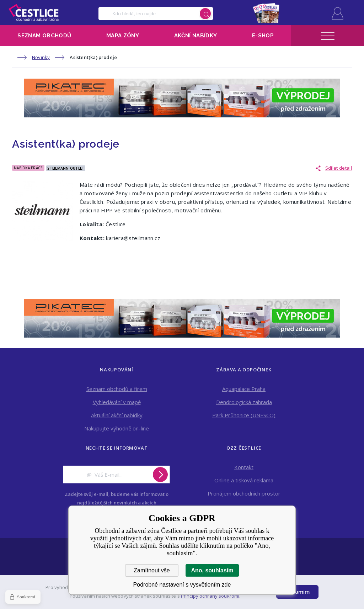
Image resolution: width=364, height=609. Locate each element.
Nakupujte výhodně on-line (117, 428)
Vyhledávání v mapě (117, 402)
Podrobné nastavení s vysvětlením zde (182, 585)
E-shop (263, 36)
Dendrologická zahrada (244, 402)
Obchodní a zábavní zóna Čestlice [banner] (34, 12)
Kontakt (244, 467)
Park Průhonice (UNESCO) (244, 415)
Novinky (41, 57)
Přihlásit (338, 14)
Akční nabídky (196, 36)
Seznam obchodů (44, 36)
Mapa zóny (123, 36)
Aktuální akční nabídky (117, 415)
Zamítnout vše (152, 570)
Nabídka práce (28, 168)
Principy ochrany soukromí (210, 596)
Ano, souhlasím (212, 570)
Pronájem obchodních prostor (244, 493)
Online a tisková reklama (244, 480)
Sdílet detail (339, 168)
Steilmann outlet (66, 168)
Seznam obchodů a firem (117, 389)
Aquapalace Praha (244, 389)
